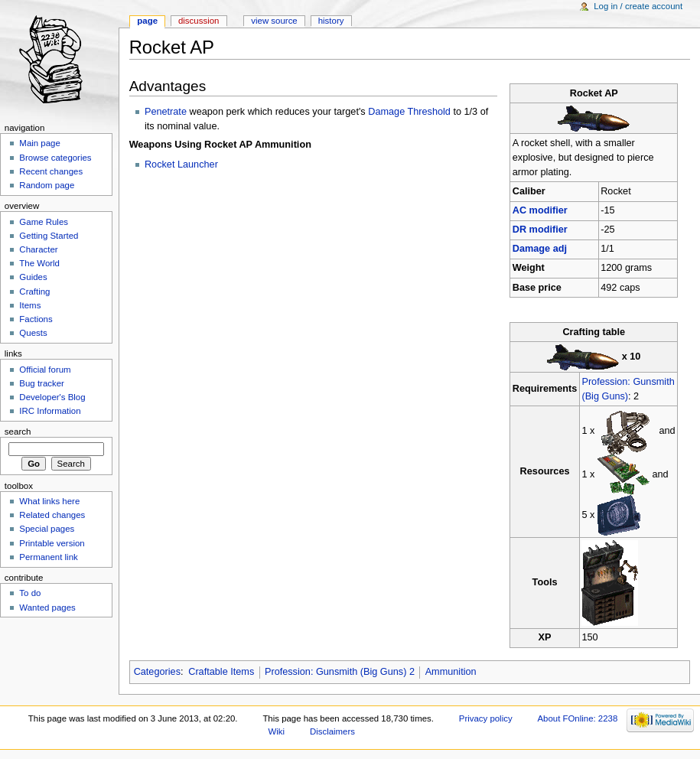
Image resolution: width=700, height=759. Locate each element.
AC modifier (540, 210)
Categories (157, 672)
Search (18, 432)
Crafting (34, 292)
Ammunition (451, 672)
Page (147, 21)
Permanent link (48, 557)
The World (39, 263)
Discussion (199, 21)
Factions (36, 319)
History (331, 21)
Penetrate (166, 112)
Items (30, 305)
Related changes (52, 515)
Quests (33, 333)
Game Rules (44, 222)
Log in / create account (638, 6)
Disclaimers (332, 731)
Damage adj (540, 249)
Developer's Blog (52, 397)
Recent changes (51, 171)
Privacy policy (486, 718)
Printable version (52, 543)
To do (30, 593)
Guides (33, 277)
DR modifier (540, 230)
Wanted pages (47, 608)
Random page (47, 185)
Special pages (47, 529)
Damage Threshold (409, 112)
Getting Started (49, 236)
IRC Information (50, 411)
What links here (49, 501)
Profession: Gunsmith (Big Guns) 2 (340, 672)
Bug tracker (42, 383)
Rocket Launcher (181, 165)
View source (274, 21)
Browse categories (55, 158)
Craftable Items (221, 672)
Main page (40, 143)
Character (38, 249)
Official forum (45, 370)
